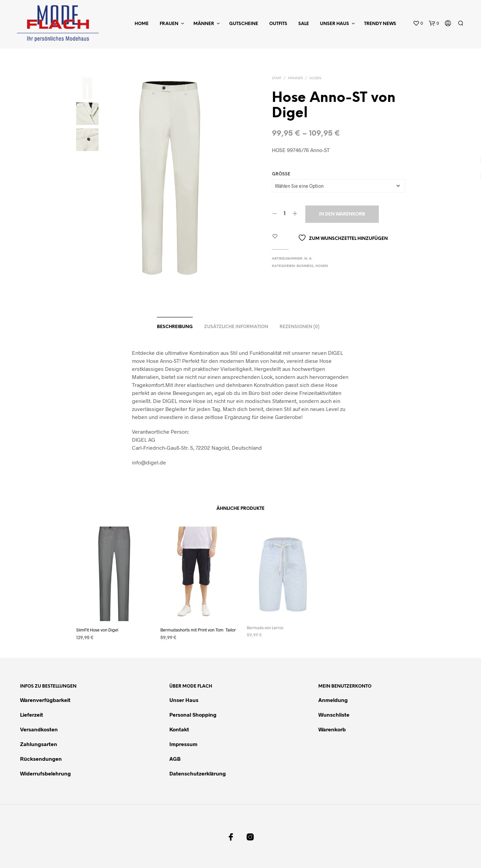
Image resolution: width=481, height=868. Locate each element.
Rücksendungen (41, 759)
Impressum (183, 744)
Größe (281, 174)
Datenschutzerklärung (198, 773)
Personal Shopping (193, 714)
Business (305, 266)
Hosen (315, 78)
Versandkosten (39, 729)
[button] (418, 23)
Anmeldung (333, 700)
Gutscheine (244, 24)
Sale (304, 24)
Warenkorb (332, 729)
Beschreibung (175, 327)
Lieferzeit (32, 714)
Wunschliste (334, 714)
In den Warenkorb (342, 214)
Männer (204, 24)
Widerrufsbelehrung (45, 773)
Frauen (169, 24)
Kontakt (179, 729)
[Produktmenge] (285, 214)
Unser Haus (335, 24)
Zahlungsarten (39, 744)
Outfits (278, 24)
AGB (175, 759)
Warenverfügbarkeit (45, 700)
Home (142, 24)
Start (277, 78)
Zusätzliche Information (236, 327)
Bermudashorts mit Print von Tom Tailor (198, 627)
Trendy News (380, 24)
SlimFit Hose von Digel (97, 629)
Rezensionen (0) (299, 327)
